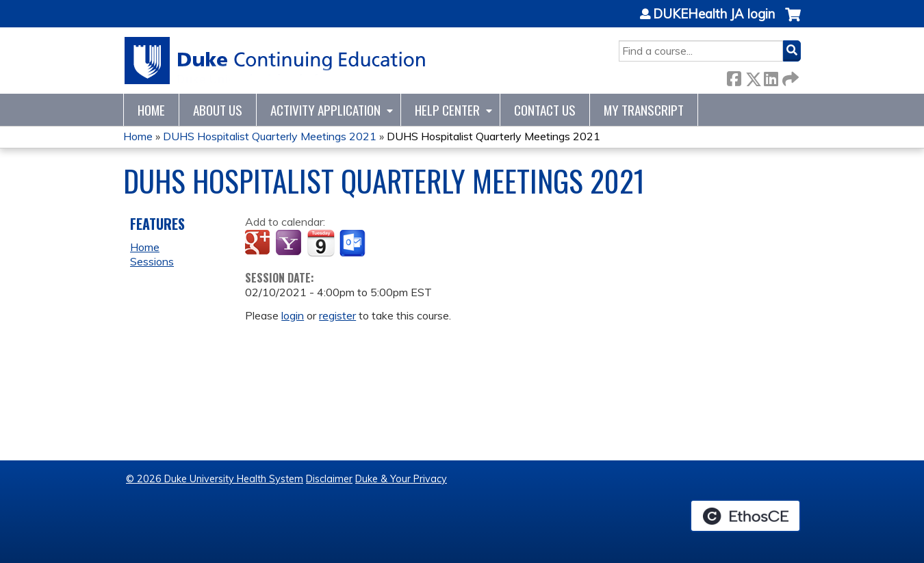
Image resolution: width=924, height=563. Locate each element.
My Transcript (644, 110)
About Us (218, 110)
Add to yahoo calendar (290, 244)
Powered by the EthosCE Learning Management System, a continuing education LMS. (745, 516)
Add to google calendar (259, 244)
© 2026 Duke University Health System (215, 479)
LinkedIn (771, 76)
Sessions (152, 261)
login (293, 315)
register (337, 315)
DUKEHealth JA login (714, 14)
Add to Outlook (354, 244)
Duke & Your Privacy (401, 479)
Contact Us (545, 110)
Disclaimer (329, 479)
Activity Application (325, 110)
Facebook (734, 76)
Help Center (447, 110)
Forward (789, 76)
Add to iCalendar (321, 243)
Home (151, 110)
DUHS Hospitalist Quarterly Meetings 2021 (270, 136)
